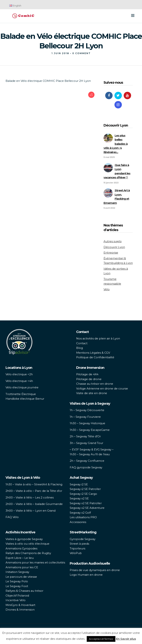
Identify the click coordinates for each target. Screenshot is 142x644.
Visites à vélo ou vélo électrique (27, 544)
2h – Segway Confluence (87, 461)
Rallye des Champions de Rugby (28, 553)
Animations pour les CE (22, 567)
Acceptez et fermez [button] (101, 639)
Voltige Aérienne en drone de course (102, 388)
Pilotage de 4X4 (87, 374)
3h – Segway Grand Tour (86, 443)
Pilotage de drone (89, 379)
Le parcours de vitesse (21, 577)
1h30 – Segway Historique (87, 423)
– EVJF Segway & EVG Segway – (92, 449)
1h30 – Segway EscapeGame (90, 430)
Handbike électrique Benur (25, 399)
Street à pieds (79, 544)
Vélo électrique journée (22, 387)
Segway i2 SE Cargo (83, 494)
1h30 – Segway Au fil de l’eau (90, 454)
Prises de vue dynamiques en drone (95, 570)
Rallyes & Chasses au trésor (24, 591)
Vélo (107, 289)
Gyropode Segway (83, 539)
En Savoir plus (126, 639)
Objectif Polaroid (17, 596)
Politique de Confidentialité (95, 357)
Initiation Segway (17, 572)
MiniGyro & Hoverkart (20, 605)
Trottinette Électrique (21, 394)
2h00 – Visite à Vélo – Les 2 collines (30, 497)
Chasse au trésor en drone (95, 384)
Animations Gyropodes (21, 548)
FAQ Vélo (12, 517)
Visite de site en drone (92, 393)
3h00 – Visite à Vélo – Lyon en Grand (31, 511)
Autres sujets (113, 241)
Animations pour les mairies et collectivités (35, 562)
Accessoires (78, 522)
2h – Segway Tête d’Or (85, 436)
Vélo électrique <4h (19, 381)
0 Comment (81, 53)
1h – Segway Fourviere (85, 417)
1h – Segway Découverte (87, 410)
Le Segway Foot (17, 586)
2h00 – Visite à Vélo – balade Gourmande (34, 504)
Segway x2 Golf (80, 513)
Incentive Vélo (16, 600)
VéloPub (76, 553)
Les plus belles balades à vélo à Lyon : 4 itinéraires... (116, 144)
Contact (82, 343)
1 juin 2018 (60, 53)
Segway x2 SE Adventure (87, 508)
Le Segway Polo (17, 581)
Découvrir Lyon (114, 247)
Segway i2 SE (79, 484)
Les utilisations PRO (83, 517)
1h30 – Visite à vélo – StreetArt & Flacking (34, 484)
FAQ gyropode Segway (86, 467)
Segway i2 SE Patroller (85, 489)
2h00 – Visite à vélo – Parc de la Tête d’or (34, 491)
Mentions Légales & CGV (93, 353)
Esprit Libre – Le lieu (20, 558)
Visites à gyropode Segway (24, 539)
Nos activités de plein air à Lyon (98, 338)
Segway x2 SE (79, 498)
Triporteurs (77, 548)
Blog (80, 348)
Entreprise (111, 253)
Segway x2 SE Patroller (86, 503)
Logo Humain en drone (86, 575)
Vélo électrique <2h (19, 374)
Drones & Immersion (20, 610)
